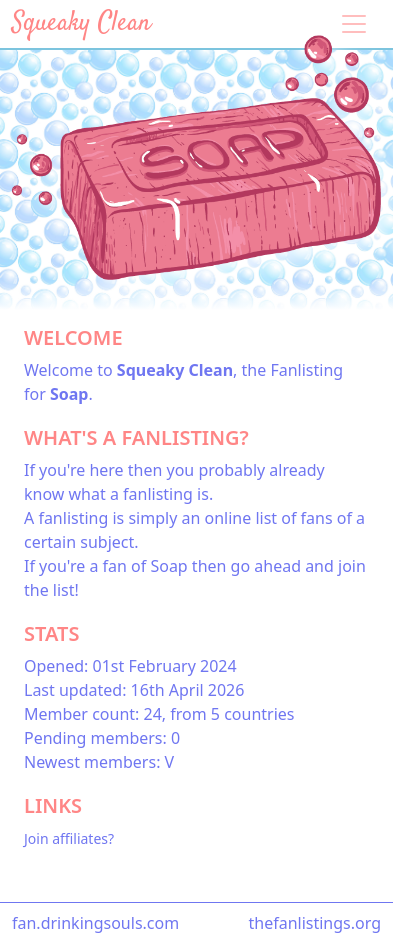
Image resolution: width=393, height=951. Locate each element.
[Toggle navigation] (354, 24)
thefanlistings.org (314, 923)
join (352, 566)
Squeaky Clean (81, 23)
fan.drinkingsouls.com (95, 923)
